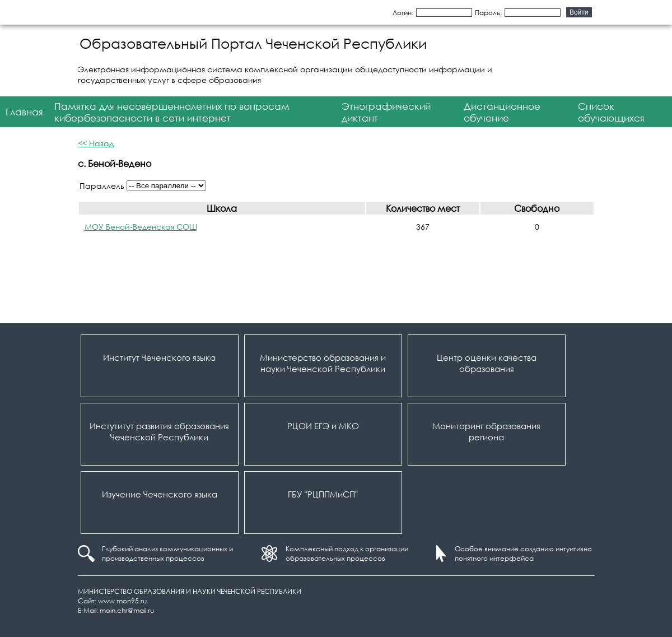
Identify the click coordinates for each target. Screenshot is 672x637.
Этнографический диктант (386, 112)
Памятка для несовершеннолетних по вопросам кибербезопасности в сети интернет (172, 112)
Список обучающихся (611, 112)
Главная (24, 112)
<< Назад (96, 143)
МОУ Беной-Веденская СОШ (141, 227)
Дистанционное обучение (502, 112)
